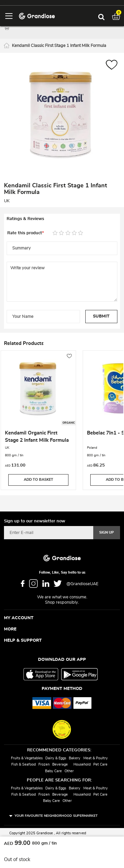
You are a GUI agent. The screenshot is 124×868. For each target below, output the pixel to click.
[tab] (62, 219)
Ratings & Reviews (25, 219)
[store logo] (37, 16)
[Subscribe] (107, 533)
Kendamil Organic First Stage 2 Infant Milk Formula (37, 437)
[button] (112, 66)
